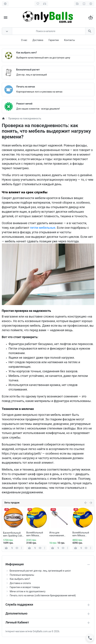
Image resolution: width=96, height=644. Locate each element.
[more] (22, 548)
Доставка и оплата (20, 583)
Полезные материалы (22, 575)
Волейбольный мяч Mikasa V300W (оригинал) (37, 534)
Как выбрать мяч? (27, 53)
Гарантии (54, 40)
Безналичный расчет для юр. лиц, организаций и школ (40, 571)
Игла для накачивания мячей (57, 534)
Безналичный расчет (28, 70)
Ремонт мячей (24, 104)
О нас (24, 40)
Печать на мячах (26, 87)
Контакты (69, 40)
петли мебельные (43, 228)
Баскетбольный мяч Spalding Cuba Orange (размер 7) (13, 534)
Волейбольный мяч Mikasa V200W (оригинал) (82, 534)
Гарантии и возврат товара (25, 587)
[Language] (5, 4)
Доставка (38, 40)
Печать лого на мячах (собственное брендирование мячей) (43, 595)
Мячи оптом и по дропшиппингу (28, 591)
